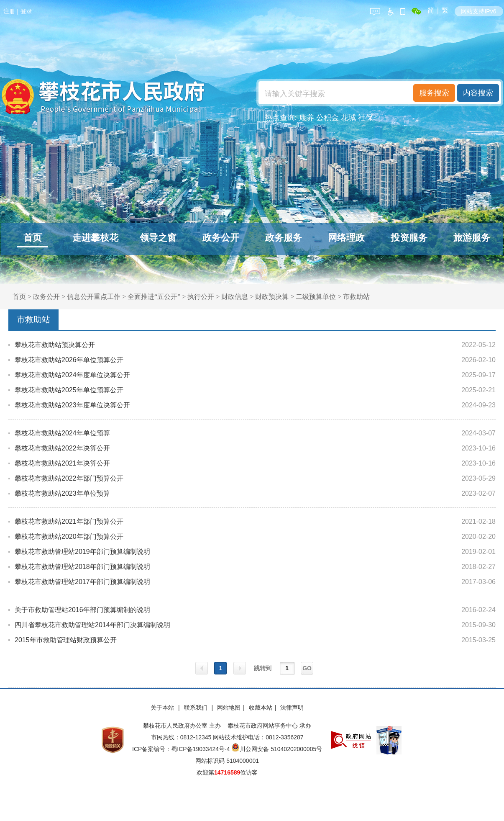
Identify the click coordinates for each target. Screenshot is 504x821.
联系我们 (197, 708)
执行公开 (201, 297)
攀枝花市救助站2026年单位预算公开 (69, 360)
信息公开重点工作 (94, 297)
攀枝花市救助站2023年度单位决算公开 (72, 405)
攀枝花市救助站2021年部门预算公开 (69, 521)
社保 (366, 118)
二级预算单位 (316, 297)
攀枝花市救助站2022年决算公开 (62, 448)
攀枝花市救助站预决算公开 (55, 345)
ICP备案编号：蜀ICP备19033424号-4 (182, 749)
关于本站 (163, 708)
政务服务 (284, 238)
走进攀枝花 (95, 238)
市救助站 (356, 297)
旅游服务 (472, 238)
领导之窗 (158, 238)
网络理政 (346, 238)
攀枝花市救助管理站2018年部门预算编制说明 (82, 567)
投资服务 (409, 238)
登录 (26, 11)
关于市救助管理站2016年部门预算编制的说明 (82, 610)
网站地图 (229, 708)
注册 (9, 11)
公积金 (327, 118)
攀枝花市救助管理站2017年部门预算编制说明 (82, 582)
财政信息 (235, 297)
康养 (307, 118)
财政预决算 (272, 297)
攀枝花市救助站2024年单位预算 (62, 433)
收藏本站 (261, 708)
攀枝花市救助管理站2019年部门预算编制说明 (82, 552)
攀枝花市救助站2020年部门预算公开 (69, 537)
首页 (33, 238)
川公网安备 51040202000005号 (277, 749)
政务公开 (221, 238)
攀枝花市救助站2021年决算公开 (62, 463)
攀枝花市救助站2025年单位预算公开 (69, 390)
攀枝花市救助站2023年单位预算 (62, 493)
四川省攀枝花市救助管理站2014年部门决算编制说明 (92, 625)
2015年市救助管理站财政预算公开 (66, 640)
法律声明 (292, 708)
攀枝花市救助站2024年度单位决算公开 (72, 375)
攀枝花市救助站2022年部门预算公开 (69, 478)
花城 (348, 118)
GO (307, 668)
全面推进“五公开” (154, 297)
